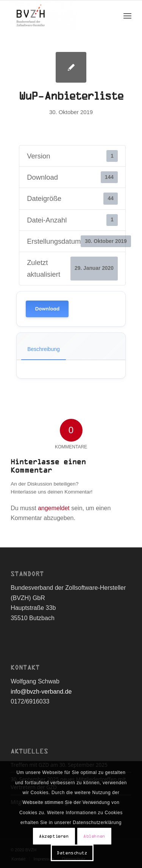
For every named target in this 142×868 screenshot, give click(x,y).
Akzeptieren (54, 836)
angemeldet (54, 508)
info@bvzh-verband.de (41, 692)
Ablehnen (94, 836)
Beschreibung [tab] (44, 349)
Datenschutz (72, 853)
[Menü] (127, 16)
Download (47, 309)
